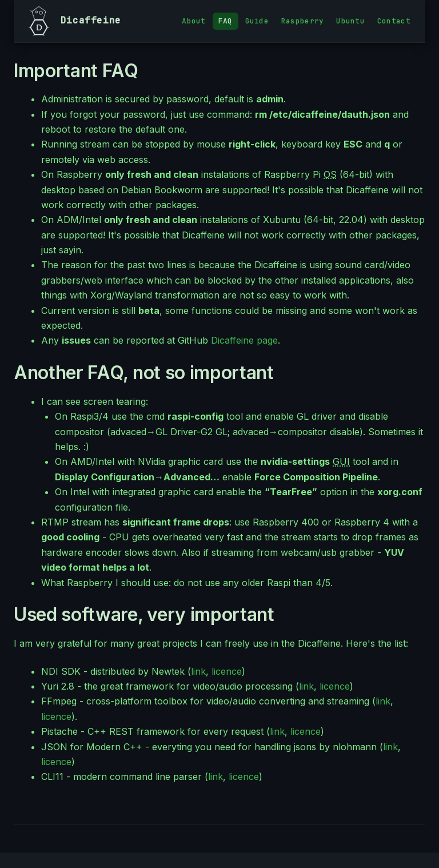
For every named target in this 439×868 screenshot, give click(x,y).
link (198, 671)
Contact (394, 21)
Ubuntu (350, 21)
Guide (257, 21)
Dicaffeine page (244, 340)
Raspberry (302, 21)
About (193, 21)
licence (227, 671)
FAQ (226, 21)
